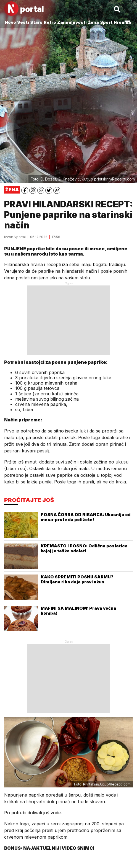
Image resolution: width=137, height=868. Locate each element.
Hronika (122, 22)
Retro (50, 22)
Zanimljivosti (72, 22)
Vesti (23, 22)
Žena (93, 22)
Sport (106, 22)
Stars (36, 22)
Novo (10, 22)
